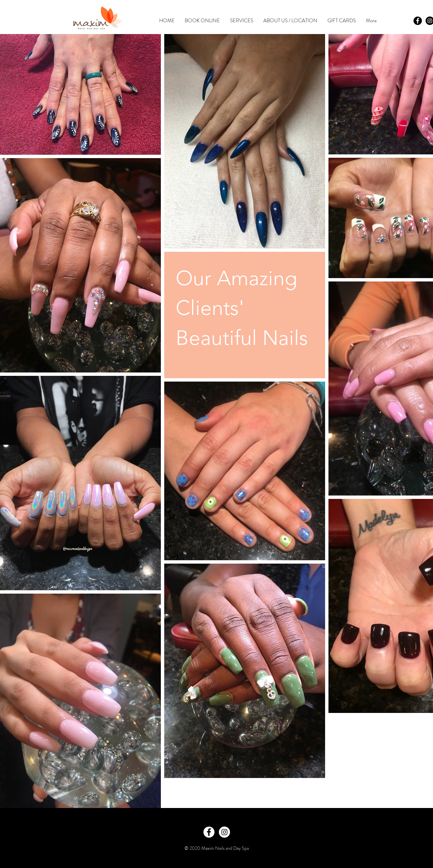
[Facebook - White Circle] (209, 832)
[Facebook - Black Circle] (418, 21)
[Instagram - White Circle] (224, 832)
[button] (242, 21)
